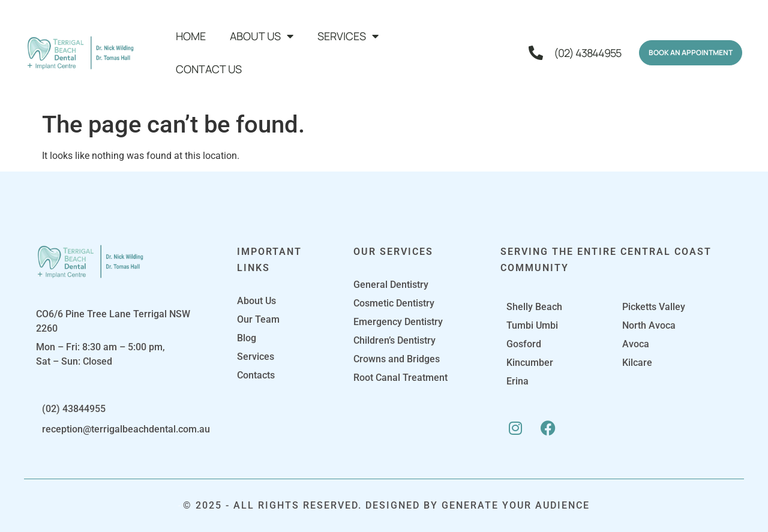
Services (348, 36)
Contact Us (209, 69)
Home (191, 36)
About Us (262, 36)
